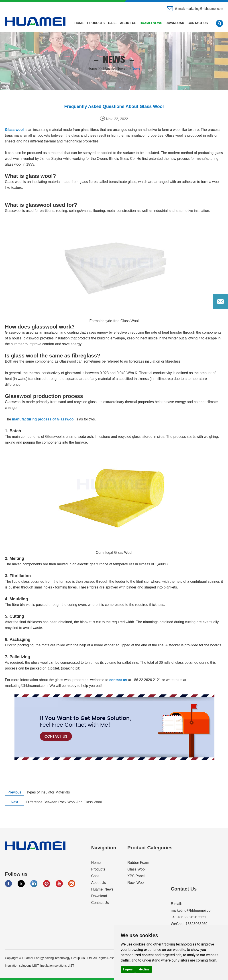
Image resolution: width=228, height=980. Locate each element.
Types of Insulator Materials (48, 792)
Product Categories (150, 848)
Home (79, 23)
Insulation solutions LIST (57, 966)
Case (112, 23)
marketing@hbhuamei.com (204, 9)
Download (175, 23)
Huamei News (151, 23)
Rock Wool (136, 883)
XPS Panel (136, 876)
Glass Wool (136, 869)
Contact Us (198, 23)
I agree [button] (128, 969)
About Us (128, 23)
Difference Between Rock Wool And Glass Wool (64, 802)
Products (96, 23)
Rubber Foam (138, 863)
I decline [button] (144, 969)
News (136, 68)
